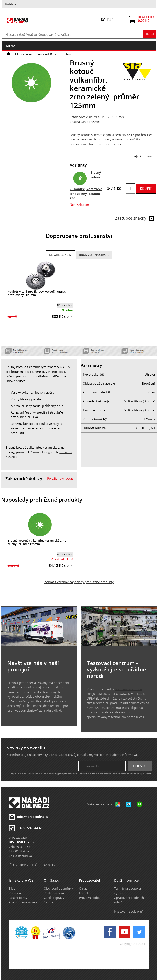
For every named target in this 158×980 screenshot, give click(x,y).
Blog (12, 888)
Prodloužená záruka (23, 902)
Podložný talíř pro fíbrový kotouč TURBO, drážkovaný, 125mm (37, 293)
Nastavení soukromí (128, 911)
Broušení (42, 54)
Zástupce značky (134, 218)
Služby (48, 902)
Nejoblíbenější (60, 255)
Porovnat (146, 156)
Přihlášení (12, 4)
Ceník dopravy (54, 898)
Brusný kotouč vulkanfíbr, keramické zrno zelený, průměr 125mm (37, 542)
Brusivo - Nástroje (61, 54)
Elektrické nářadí (24, 54)
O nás (83, 888)
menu (10, 45)
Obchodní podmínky (58, 888)
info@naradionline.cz (33, 817)
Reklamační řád (55, 893)
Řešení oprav (18, 898)
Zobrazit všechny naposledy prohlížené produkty (79, 582)
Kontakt (84, 893)
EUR (110, 20)
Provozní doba (89, 898)
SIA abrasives (91, 122)
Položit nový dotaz (60, 478)
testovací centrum (128, 689)
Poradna (15, 893)
